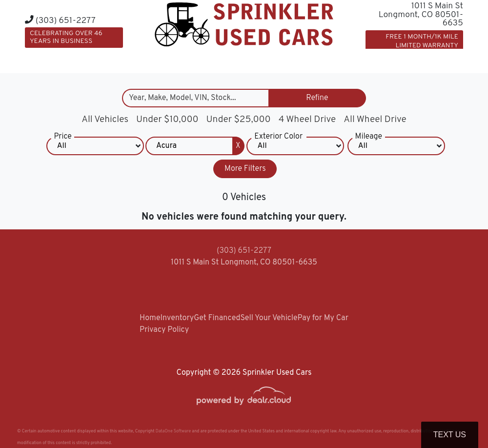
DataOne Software (173, 431)
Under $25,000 (239, 120)
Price (62, 139)
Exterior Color (278, 139)
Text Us (450, 435)
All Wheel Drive (375, 120)
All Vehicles (105, 120)
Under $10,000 (167, 120)
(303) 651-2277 (60, 21)
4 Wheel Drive (307, 120)
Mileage (369, 139)
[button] (340, 60)
